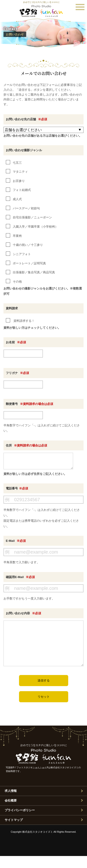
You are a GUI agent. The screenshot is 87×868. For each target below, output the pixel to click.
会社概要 (11, 812)
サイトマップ (14, 832)
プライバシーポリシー (20, 822)
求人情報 (11, 803)
